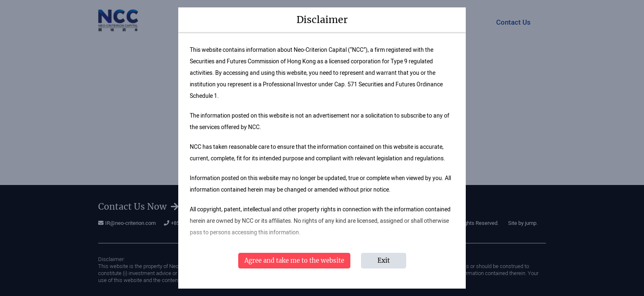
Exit (384, 260)
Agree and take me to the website (294, 260)
